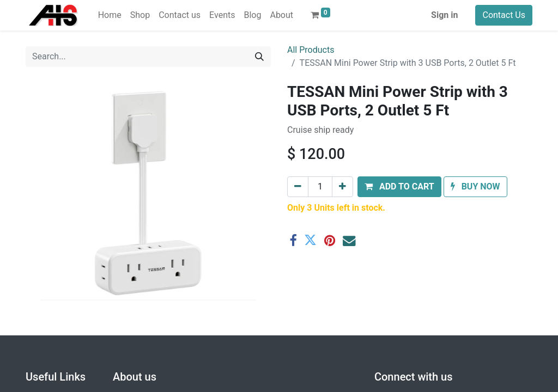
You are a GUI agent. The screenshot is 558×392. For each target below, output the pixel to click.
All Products (311, 50)
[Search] (259, 57)
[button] (399, 187)
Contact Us (504, 15)
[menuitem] (110, 15)
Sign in (444, 15)
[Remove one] (298, 187)
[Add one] (342, 187)
